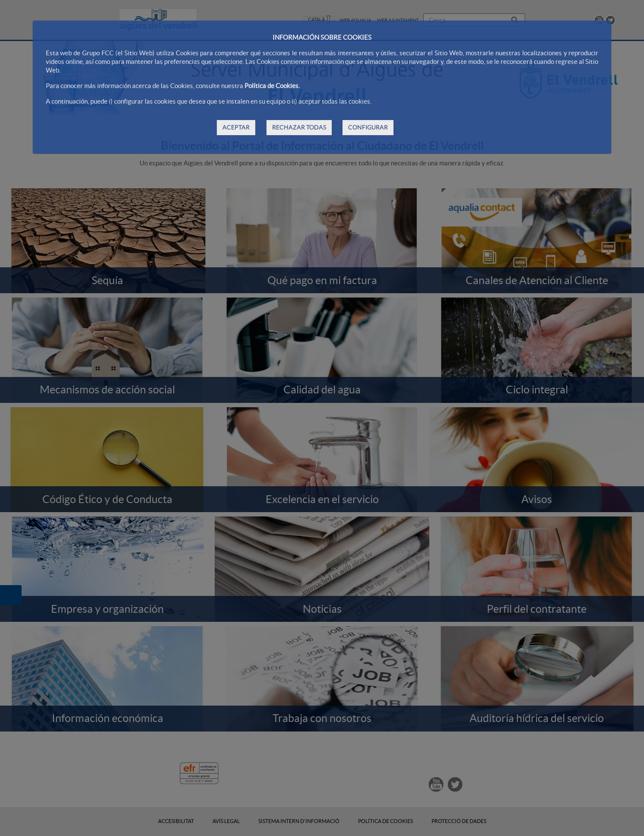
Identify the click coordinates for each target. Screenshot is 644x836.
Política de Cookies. (272, 86)
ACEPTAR (236, 127)
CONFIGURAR (368, 127)
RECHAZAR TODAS (299, 127)
